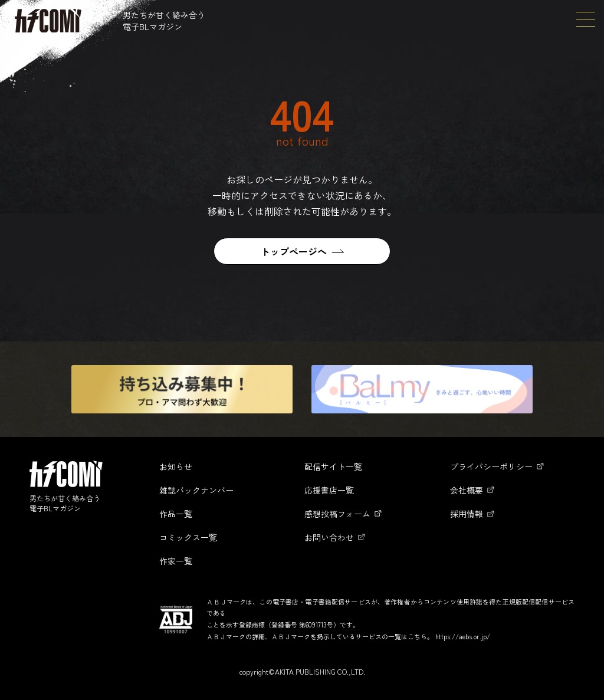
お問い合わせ (329, 537)
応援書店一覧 (329, 490)
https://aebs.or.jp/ (463, 636)
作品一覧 (176, 514)
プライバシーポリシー (491, 466)
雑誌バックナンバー (196, 490)
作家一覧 (176, 561)
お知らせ (176, 466)
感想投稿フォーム (337, 514)
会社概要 (467, 490)
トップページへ (294, 251)
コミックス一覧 (188, 537)
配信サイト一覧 (333, 466)
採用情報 (467, 514)
